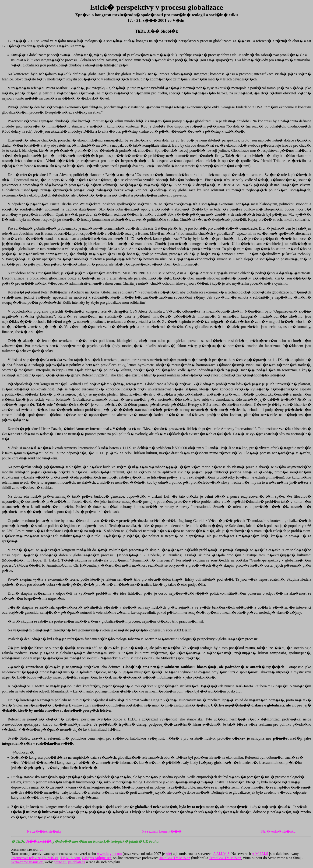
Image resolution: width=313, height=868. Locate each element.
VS (41, 850)
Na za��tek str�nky (44, 831)
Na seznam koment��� (162, 831)
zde (168, 854)
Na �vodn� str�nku (278, 831)
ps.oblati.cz (77, 862)
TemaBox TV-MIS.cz (225, 858)
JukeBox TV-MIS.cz (175, 858)
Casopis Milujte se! (96, 858)
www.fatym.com (109, 854)
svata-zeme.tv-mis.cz (27, 862)
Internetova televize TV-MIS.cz (35, 858)
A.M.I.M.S (221, 854)
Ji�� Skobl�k (39, 841)
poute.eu (60, 862)
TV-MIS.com (70, 858)
